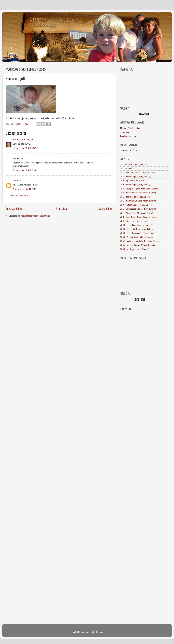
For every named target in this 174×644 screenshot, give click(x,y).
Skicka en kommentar (19, 196)
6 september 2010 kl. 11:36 (24, 170)
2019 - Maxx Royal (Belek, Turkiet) (135, 177)
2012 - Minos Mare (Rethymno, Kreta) (137, 213)
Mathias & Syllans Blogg (131, 128)
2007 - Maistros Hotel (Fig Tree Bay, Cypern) (140, 241)
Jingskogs (124, 132)
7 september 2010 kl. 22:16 (24, 189)
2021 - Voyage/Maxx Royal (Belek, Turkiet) (139, 173)
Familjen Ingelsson (128, 136)
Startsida (61, 209)
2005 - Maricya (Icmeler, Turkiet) (135, 249)
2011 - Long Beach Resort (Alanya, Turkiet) (139, 217)
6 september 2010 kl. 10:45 (25, 148)
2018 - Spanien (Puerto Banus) (134, 181)
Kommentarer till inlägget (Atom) (35, 216)
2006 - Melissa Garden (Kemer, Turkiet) (137, 245)
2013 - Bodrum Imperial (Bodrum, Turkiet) (138, 209)
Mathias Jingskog (21, 140)
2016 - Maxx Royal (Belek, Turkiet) (135, 197)
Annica (16, 181)
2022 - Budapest (127, 169)
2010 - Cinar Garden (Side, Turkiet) (135, 221)
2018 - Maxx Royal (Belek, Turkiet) (135, 185)
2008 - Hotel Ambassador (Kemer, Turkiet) (139, 233)
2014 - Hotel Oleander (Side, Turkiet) (136, 205)
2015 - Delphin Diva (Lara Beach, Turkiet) (138, 201)
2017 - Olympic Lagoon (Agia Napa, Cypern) (139, 189)
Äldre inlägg (106, 209)
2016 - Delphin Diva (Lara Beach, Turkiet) (138, 193)
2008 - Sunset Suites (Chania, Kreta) (136, 237)
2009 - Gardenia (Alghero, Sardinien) (136, 229)
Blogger (100, 632)
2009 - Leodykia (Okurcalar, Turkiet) (136, 225)
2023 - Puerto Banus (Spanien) (134, 164)
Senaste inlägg (14, 209)
